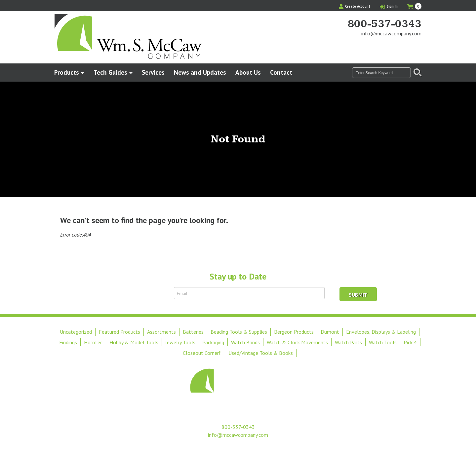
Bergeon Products (294, 332)
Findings (68, 342)
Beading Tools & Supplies (239, 332)
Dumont (330, 332)
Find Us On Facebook (405, 46)
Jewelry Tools (180, 342)
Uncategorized (76, 332)
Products (67, 72)
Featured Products (119, 332)
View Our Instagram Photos (416, 46)
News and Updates (200, 72)
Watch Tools (383, 342)
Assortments (161, 332)
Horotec (93, 342)
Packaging (213, 342)
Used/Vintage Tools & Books (261, 353)
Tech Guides (110, 72)
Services (153, 72)
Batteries (193, 332)
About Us (248, 72)
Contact (281, 72)
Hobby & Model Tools (134, 342)
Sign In (389, 6)
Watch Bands (245, 342)
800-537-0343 (384, 24)
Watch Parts (348, 342)
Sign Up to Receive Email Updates (132, 293)
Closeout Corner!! (202, 353)
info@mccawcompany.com (391, 33)
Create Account (355, 6)
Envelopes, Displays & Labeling (381, 332)
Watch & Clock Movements (297, 342)
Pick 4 (410, 342)
